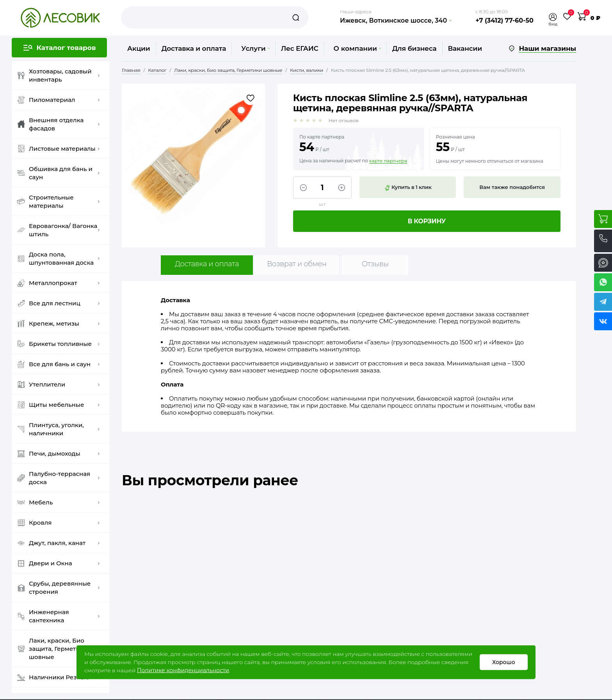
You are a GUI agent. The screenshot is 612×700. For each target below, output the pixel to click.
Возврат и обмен (297, 264)
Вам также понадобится (512, 187)
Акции (139, 48)
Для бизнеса (415, 48)
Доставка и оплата (194, 48)
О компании (357, 48)
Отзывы (375, 264)
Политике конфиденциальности (183, 670)
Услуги (255, 48)
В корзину (427, 221)
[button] (553, 17)
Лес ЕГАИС (300, 48)
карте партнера (388, 161)
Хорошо (504, 662)
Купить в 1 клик (408, 187)
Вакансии (465, 48)
